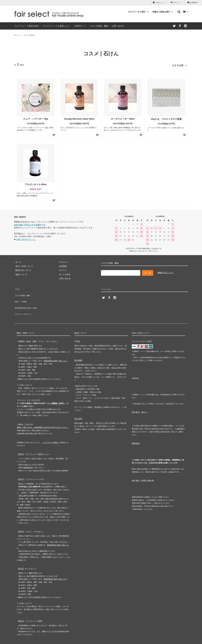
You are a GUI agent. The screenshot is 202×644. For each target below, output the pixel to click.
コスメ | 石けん (29, 35)
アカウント (160, 2)
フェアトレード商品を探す (27, 26)
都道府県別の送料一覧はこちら (56, 349)
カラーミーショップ (9, 640)
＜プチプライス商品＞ (50, 431)
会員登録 (194, 2)
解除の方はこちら (166, 271)
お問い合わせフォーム (26, 238)
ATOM (22, 295)
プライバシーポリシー (24, 303)
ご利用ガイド (80, 26)
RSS (16, 295)
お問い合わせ (118, 26)
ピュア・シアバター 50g (36, 118)
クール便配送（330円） (56, 392)
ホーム (17, 35)
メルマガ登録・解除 (99, 26)
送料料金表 (28, 456)
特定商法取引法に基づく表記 (27, 299)
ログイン (177, 2)
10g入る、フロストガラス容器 (166, 118)
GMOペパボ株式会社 (46, 640)
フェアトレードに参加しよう (56, 26)
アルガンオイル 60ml (36, 183)
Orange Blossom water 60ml (79, 118)
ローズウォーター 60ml (123, 118)
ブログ (17, 287)
